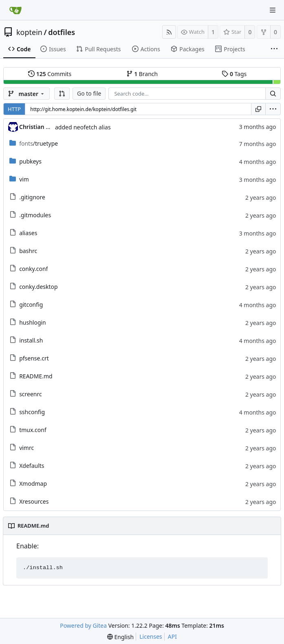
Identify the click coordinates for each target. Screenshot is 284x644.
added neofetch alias (83, 127)
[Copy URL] (258, 109)
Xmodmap (33, 484)
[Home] (15, 10)
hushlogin (33, 322)
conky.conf (33, 269)
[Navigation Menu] (273, 10)
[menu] (273, 109)
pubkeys (30, 161)
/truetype (39, 143)
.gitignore (32, 197)
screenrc (31, 394)
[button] (62, 94)
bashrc (28, 251)
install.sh (31, 340)
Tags (234, 74)
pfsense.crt (34, 358)
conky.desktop (38, 287)
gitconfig (31, 305)
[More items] (274, 49)
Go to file (89, 93)
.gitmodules (35, 215)
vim (24, 179)
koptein (29, 32)
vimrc (26, 448)
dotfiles (62, 32)
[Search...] (273, 94)
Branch (142, 74)
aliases (28, 233)
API (172, 636)
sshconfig (32, 412)
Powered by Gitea (83, 625)
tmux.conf (33, 430)
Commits (50, 74)
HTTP (14, 109)
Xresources (34, 501)
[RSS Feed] (169, 32)
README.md (36, 376)
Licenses (151, 636)
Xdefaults (32, 466)
